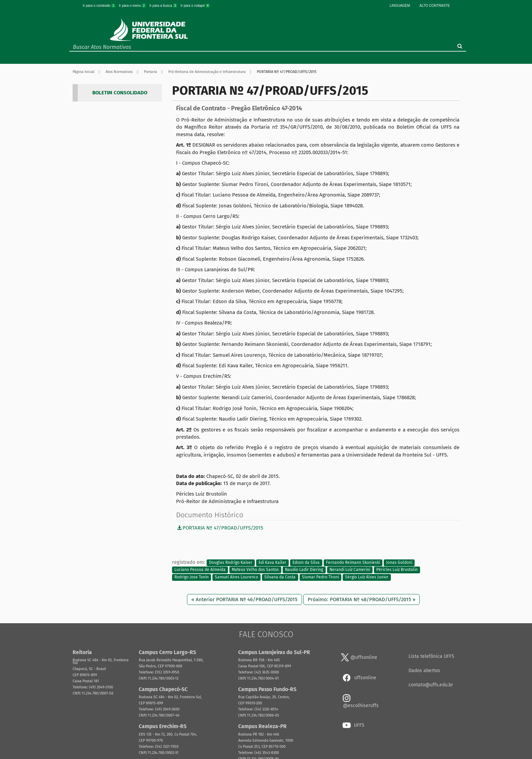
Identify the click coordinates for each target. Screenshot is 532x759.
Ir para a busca (164, 6)
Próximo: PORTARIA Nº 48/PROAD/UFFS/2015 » (362, 599)
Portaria (150, 72)
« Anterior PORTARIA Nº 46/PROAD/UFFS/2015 (244, 599)
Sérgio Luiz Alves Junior (367, 577)
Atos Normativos (119, 72)
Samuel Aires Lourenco (236, 577)
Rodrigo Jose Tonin (192, 577)
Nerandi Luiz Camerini (350, 570)
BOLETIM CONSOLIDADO (120, 93)
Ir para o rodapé (195, 6)
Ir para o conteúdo (99, 6)
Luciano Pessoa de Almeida (200, 570)
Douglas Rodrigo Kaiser (231, 562)
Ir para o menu (133, 6)
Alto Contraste (435, 6)
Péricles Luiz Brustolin (397, 570)
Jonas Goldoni (399, 562)
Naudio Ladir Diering (304, 570)
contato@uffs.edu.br (431, 685)
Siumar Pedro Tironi (320, 577)
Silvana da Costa (280, 577)
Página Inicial (83, 72)
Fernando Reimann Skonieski (353, 562)
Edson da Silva (306, 562)
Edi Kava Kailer (272, 562)
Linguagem (400, 6)
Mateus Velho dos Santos (255, 570)
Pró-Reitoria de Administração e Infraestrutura (207, 72)
